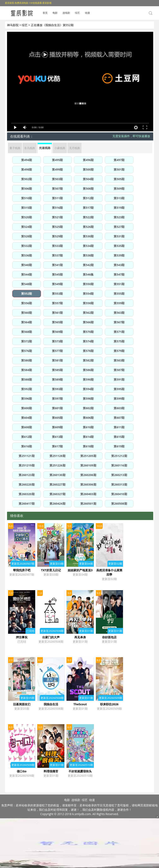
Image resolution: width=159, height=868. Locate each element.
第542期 (88, 265)
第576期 (26, 351)
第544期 (26, 274)
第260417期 (26, 504)
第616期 (26, 446)
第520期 (26, 217)
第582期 (88, 360)
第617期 (57, 446)
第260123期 (26, 475)
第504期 (88, 179)
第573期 (57, 341)
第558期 (88, 303)
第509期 (119, 189)
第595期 (119, 389)
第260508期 (119, 504)
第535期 (119, 246)
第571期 (119, 332)
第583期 (119, 360)
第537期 (57, 255)
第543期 (119, 265)
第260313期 (119, 484)
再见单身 (80, 637)
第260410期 (119, 494)
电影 (55, 13)
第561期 (57, 313)
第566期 (88, 322)
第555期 (119, 294)
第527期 (119, 227)
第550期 (88, 284)
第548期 (26, 284)
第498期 (26, 169)
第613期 (57, 437)
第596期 (26, 399)
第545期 (57, 274)
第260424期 (57, 504)
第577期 (57, 351)
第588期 (26, 379)
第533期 (57, 246)
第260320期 (26, 494)
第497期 (119, 160)
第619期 (119, 446)
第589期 (57, 379)
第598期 (88, 399)
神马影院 (13, 25)
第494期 (26, 160)
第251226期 (57, 465)
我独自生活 (51, 704)
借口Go (22, 771)
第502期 (26, 179)
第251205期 (88, 456)
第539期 (119, 255)
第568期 (26, 332)
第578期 (88, 351)
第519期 (119, 208)
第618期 (88, 446)
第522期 (88, 217)
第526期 (88, 227)
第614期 (88, 437)
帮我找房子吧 (22, 570)
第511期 (57, 198)
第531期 (119, 236)
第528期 (26, 236)
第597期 (57, 399)
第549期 (57, 284)
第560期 (26, 313)
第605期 (57, 418)
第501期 (119, 169)
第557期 (57, 303)
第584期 (26, 370)
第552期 (26, 294)
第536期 (26, 255)
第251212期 (119, 456)
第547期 (119, 274)
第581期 (57, 360)
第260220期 (26, 484)
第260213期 (119, 475)
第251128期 (57, 456)
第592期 (26, 389)
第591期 (119, 379)
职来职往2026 (109, 704)
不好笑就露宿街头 (80, 771)
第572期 (26, 341)
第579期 (119, 351)
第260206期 (88, 475)
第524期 (26, 227)
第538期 (88, 255)
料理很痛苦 (51, 771)
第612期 (26, 437)
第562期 (88, 313)
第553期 (57, 294)
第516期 (57, 208)
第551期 (119, 284)
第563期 (119, 313)
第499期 (57, 169)
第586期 (88, 370)
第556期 (26, 303)
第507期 (57, 189)
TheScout (80, 704)
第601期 (57, 408)
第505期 (119, 179)
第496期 (88, 160)
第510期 (26, 198)
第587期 (119, 370)
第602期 (88, 408)
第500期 (88, 169)
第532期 (26, 246)
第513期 (119, 198)
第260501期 (88, 504)
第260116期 (119, 465)
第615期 (119, 437)
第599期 (119, 399)
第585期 (57, 370)
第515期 (26, 208)
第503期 (57, 179)
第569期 (57, 332)
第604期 (26, 418)
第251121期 (26, 456)
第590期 (88, 379)
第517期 (88, 208)
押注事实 (22, 637)
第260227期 (57, 484)
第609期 (57, 427)
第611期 (119, 427)
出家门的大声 (51, 637)
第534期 (88, 246)
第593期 (57, 389)
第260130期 (57, 475)
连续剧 (66, 13)
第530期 (88, 236)
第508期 (88, 189)
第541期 (57, 265)
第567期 (119, 322)
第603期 (119, 408)
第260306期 (88, 484)
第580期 (26, 360)
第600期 (26, 408)
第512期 (88, 198)
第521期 (57, 217)
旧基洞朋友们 (22, 704)
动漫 (87, 13)
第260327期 (57, 494)
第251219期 (26, 465)
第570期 (88, 332)
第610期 (88, 427)
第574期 (88, 341)
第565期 (57, 322)
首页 (45, 13)
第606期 (88, 418)
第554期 (88, 294)
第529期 (57, 236)
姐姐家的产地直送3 (80, 570)
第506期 (26, 189)
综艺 (77, 13)
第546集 (88, 274)
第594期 (88, 389)
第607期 (119, 418)
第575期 (119, 341)
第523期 (119, 217)
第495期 (57, 160)
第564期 (26, 322)
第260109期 (88, 465)
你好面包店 (109, 637)
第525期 (57, 227)
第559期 (119, 303)
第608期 (26, 427)
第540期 (26, 265)
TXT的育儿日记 (51, 570)
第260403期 (88, 494)
